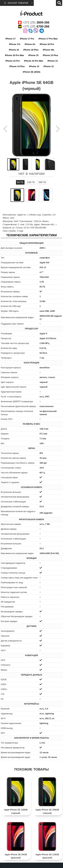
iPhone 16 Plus (31, 50)
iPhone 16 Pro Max (14, 55)
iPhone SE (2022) (32, 72)
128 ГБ (31, 182)
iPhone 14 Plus (17, 66)
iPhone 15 (33, 55)
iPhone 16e (49, 50)
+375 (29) (34, 22)
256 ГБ (42, 182)
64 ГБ (20, 182)
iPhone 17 (10, 39)
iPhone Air (30, 44)
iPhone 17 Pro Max (48, 39)
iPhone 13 (34, 66)
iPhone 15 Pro (13, 61)
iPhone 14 (52, 61)
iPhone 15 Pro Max (34, 61)
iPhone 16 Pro (47, 44)
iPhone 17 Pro (27, 39)
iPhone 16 (14, 50)
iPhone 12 (49, 66)
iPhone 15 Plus (50, 55)
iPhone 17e (15, 44)
